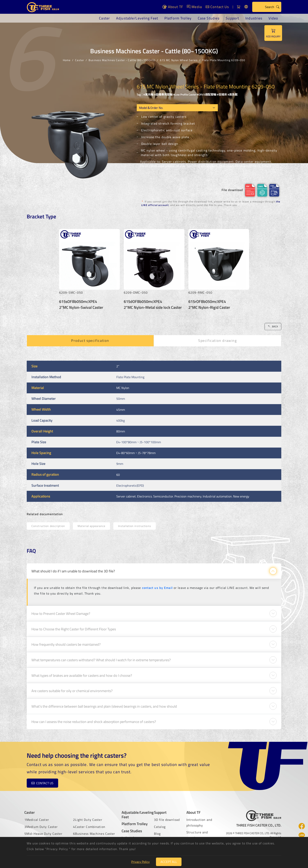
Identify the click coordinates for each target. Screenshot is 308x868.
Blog (157, 834)
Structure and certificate (197, 835)
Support (232, 18)
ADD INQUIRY (273, 33)
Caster (104, 18)
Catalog (160, 827)
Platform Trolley (178, 18)
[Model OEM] (177, 108)
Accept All (169, 862)
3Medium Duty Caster (41, 827)
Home (67, 60)
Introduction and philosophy (199, 822)
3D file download (167, 820)
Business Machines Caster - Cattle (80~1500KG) (122, 60)
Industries (254, 18)
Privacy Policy (140, 862)
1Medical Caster (37, 820)
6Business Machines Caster (94, 834)
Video (273, 18)
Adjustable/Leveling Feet (137, 18)
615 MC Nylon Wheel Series (179, 60)
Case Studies (209, 18)
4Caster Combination (89, 827)
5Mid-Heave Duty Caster (43, 834)
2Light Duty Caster (88, 820)
